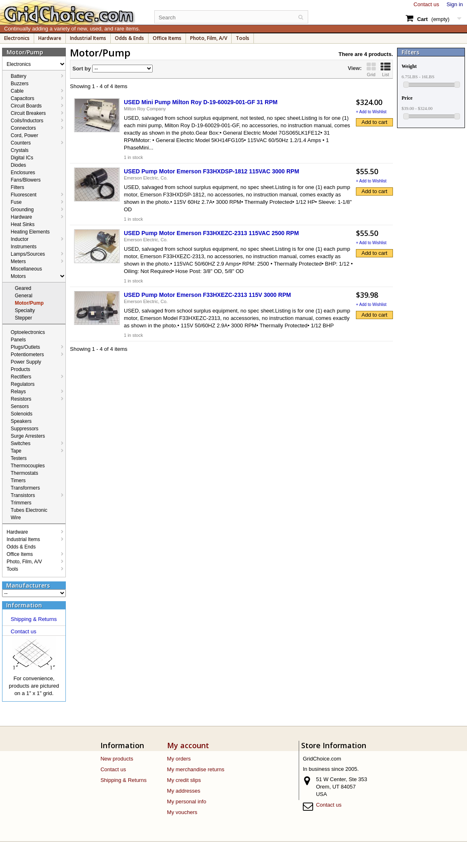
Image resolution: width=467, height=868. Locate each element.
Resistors (21, 399)
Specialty (25, 310)
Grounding (22, 210)
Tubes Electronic (29, 510)
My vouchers (182, 812)
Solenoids (22, 414)
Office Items (167, 38)
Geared (23, 288)
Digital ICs (22, 158)
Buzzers (20, 84)
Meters (18, 261)
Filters (17, 187)
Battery (19, 76)
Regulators (23, 384)
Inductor (20, 239)
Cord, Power (24, 135)
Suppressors (24, 429)
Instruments (24, 247)
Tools (243, 38)
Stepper (23, 318)
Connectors (23, 128)
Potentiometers (27, 355)
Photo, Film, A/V (209, 38)
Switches (21, 443)
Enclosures (23, 173)
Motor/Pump (29, 303)
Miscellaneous (26, 269)
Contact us (426, 4)
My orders (179, 759)
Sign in (455, 4)
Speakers (21, 421)
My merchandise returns (196, 769)
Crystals (20, 150)
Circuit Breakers (28, 113)
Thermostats (24, 473)
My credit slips (184, 780)
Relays (18, 392)
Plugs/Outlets (25, 347)
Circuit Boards (26, 106)
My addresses (184, 791)
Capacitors (22, 98)
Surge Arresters (28, 436)
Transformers (25, 488)
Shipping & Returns (34, 619)
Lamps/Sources (28, 254)
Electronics (17, 38)
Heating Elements (30, 232)
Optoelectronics (28, 332)
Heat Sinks (23, 224)
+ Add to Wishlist (371, 112)
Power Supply (26, 362)
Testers (19, 458)
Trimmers (21, 503)
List (386, 69)
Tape (16, 451)
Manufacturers (28, 585)
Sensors (20, 406)
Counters (21, 143)
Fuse (16, 202)
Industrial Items (88, 38)
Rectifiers (21, 377)
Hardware (50, 38)
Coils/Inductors (27, 121)
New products (117, 759)
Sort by (82, 69)
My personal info (187, 801)
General (24, 296)
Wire (16, 518)
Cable (17, 91)
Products (20, 369)
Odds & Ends (129, 38)
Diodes (18, 165)
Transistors (23, 495)
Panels (18, 340)
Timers (18, 481)
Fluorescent (24, 195)
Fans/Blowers (26, 180)
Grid (371, 69)
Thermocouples (28, 466)
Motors (18, 276)
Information (24, 605)
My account (188, 745)
